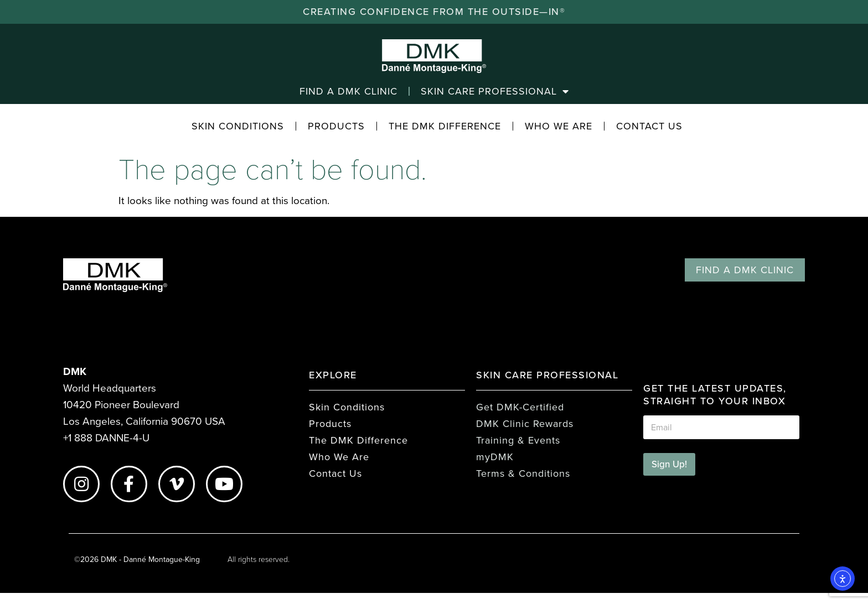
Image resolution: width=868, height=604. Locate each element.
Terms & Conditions (523, 473)
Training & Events (518, 440)
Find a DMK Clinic (348, 91)
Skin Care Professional (495, 91)
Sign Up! (669, 464)
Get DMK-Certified (520, 407)
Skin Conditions (238, 126)
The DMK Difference (445, 126)
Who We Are (559, 126)
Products (336, 126)
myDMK (495, 457)
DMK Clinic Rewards (525, 424)
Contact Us (649, 126)
